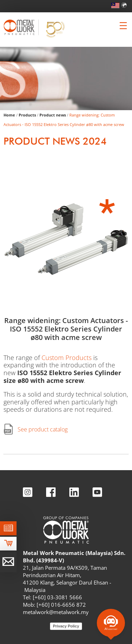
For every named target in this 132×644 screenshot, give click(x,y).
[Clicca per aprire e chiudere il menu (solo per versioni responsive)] (123, 26)
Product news (53, 115)
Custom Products (67, 358)
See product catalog (43, 429)
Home (9, 115)
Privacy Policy (66, 626)
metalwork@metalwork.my (56, 612)
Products (27, 115)
